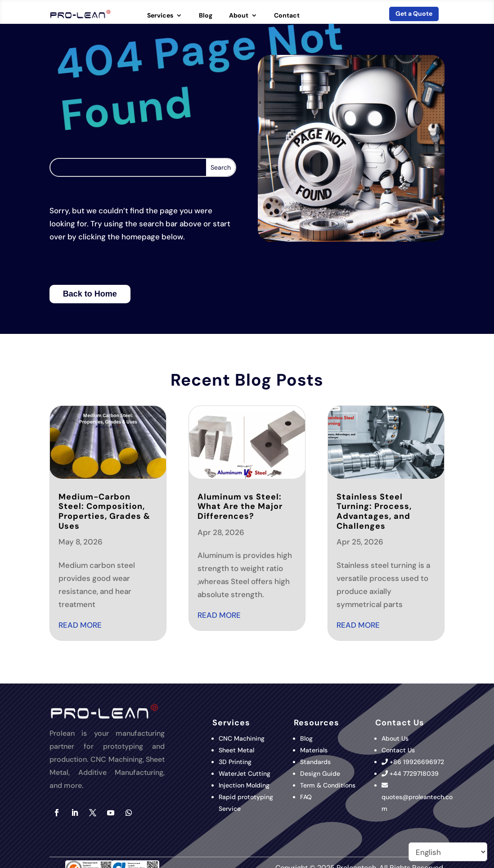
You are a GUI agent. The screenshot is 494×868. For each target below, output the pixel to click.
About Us (395, 738)
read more (80, 625)
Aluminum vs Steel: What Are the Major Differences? (240, 506)
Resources (317, 723)
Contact (287, 16)
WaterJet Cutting (245, 774)
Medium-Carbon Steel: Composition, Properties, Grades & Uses (104, 511)
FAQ (306, 797)
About (239, 16)
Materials (314, 750)
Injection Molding (244, 785)
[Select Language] (448, 852)
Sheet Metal (236, 750)
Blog (206, 16)
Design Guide (320, 774)
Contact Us (398, 750)
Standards (315, 762)
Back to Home (90, 294)
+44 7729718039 (414, 774)
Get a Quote (414, 13)
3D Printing (236, 762)
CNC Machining (242, 738)
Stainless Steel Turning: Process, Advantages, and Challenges (374, 511)
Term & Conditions (328, 785)
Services (160, 16)
